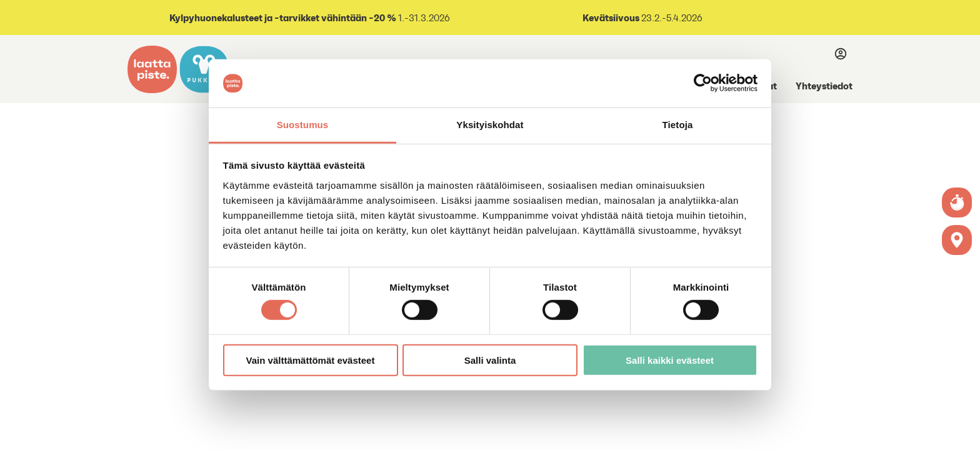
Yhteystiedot (824, 86)
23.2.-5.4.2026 (671, 18)
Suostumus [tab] (303, 125)
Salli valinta (490, 360)
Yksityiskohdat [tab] (490, 125)
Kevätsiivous (611, 17)
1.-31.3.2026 (309, 18)
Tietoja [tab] (678, 125)
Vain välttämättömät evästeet (311, 360)
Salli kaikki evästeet (670, 360)
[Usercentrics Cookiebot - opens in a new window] (703, 83)
